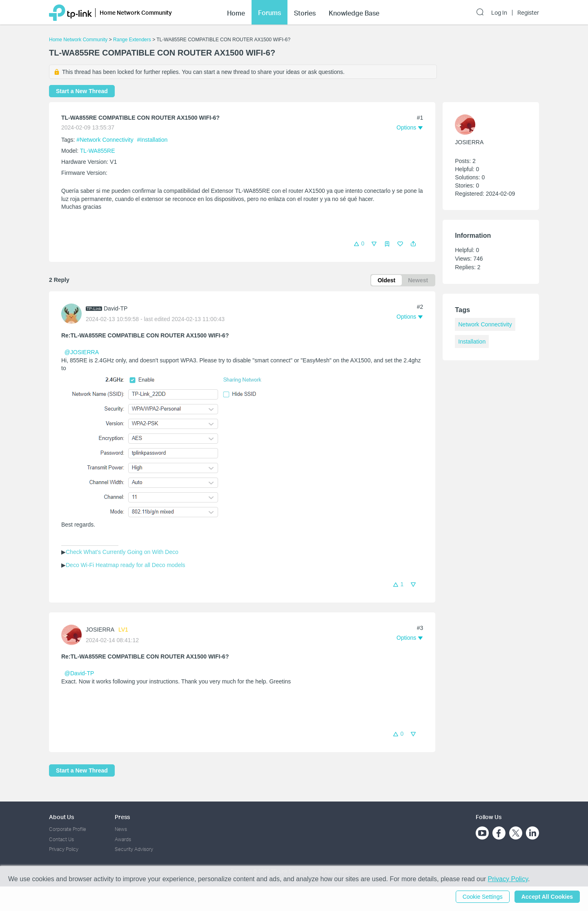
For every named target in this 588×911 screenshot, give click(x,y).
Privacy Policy (64, 849)
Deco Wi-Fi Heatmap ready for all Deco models (126, 565)
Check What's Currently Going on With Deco (122, 552)
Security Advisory (134, 849)
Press (122, 817)
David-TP (116, 308)
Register (528, 13)
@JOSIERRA (81, 352)
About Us (61, 817)
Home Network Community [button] (136, 12)
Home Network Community (78, 40)
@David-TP (79, 673)
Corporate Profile (68, 829)
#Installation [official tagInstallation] (153, 140)
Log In (499, 13)
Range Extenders (132, 40)
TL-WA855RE (98, 151)
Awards (123, 839)
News (121, 829)
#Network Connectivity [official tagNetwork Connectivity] (106, 140)
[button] (413, 244)
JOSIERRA (100, 630)
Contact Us (61, 839)
